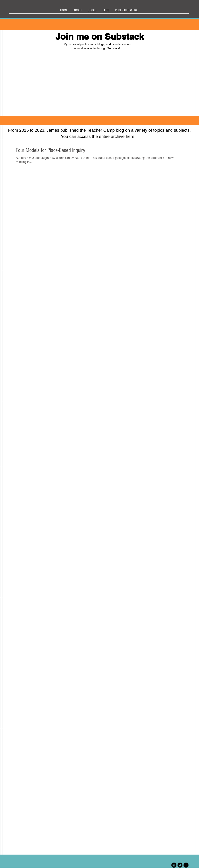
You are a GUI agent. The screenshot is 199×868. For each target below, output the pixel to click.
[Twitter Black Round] (180, 865)
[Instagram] (174, 865)
